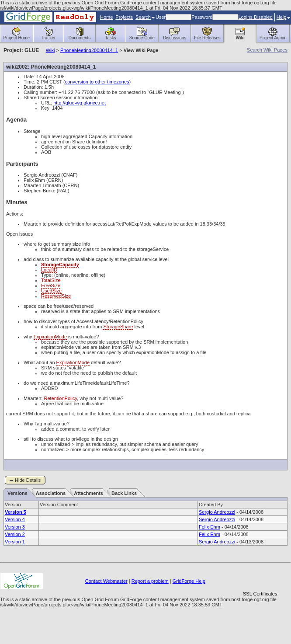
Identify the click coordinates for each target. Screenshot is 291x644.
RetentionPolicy (60, 398)
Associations (51, 493)
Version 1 (15, 542)
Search (145, 17)
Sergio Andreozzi (217, 512)
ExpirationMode (50, 337)
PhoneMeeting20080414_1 (89, 50)
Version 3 (15, 527)
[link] (260, 579)
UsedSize (51, 291)
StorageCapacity (60, 265)
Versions (17, 493)
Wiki (50, 50)
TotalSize (51, 280)
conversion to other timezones (97, 82)
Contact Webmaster (106, 581)
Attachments (88, 493)
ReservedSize (56, 296)
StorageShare (118, 327)
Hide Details (28, 480)
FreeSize (51, 285)
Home (106, 17)
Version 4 (15, 519)
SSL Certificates (260, 594)
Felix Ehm (210, 527)
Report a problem (150, 581)
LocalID (49, 270)
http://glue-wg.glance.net (80, 103)
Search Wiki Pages (267, 50)
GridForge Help (189, 581)
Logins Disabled (255, 17)
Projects (124, 17)
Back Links (124, 493)
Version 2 (15, 534)
